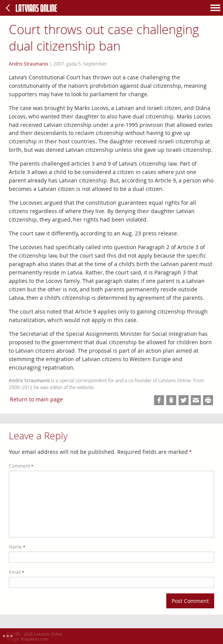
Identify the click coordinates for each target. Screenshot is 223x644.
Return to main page (36, 399)
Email (16, 572)
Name (17, 547)
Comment (21, 466)
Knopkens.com (35, 639)
